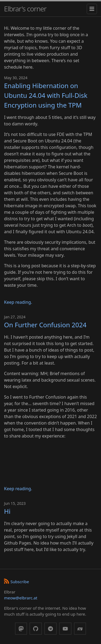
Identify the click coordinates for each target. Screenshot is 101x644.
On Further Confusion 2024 (45, 325)
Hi (7, 511)
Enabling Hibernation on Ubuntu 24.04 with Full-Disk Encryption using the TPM (46, 95)
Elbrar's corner (25, 9)
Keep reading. (18, 302)
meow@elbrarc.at (21, 598)
